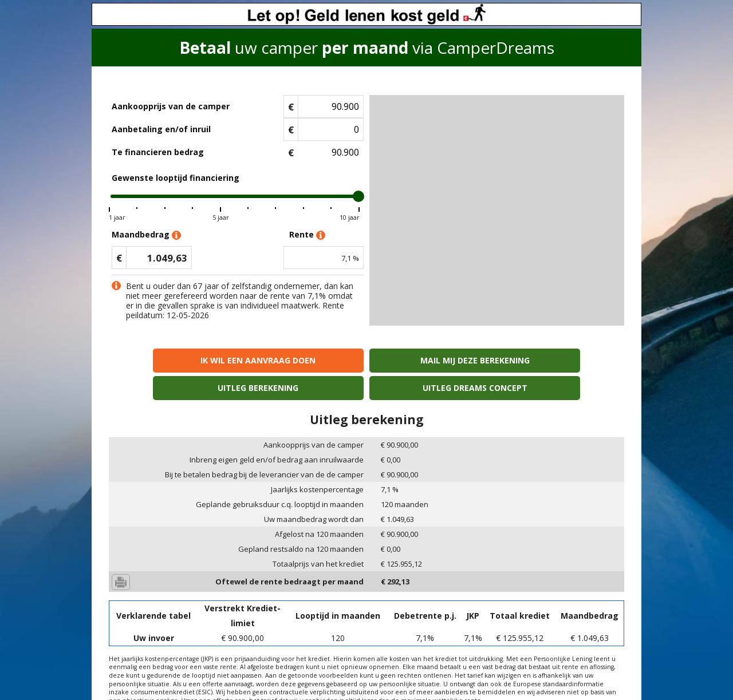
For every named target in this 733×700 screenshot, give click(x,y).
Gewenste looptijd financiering (176, 178)
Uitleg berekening (431, 360)
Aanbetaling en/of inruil (161, 129)
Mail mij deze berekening (302, 360)
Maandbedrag (146, 235)
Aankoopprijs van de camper (171, 106)
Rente (307, 235)
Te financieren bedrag (158, 152)
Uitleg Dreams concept (562, 360)
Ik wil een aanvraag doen (171, 360)
